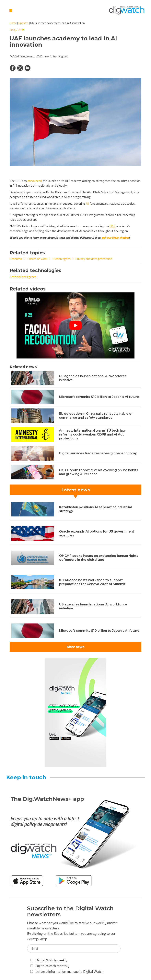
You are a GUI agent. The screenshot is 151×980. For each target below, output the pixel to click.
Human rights (61, 259)
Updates (23, 23)
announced (35, 181)
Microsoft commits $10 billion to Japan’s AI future (99, 397)
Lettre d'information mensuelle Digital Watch (67, 971)
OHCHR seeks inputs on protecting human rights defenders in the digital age (99, 558)
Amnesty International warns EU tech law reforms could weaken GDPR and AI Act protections (92, 434)
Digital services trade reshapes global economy (98, 453)
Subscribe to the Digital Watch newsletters (70, 911)
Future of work (37, 259)
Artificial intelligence (23, 277)
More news (76, 647)
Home (13, 23)
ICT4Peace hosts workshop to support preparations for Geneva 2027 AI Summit (92, 582)
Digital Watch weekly (49, 960)
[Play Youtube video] (75, 325)
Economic (16, 259)
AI (87, 203)
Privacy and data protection (94, 259)
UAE (113, 226)
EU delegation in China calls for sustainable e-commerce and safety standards (96, 416)
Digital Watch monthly (50, 966)
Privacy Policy (37, 939)
